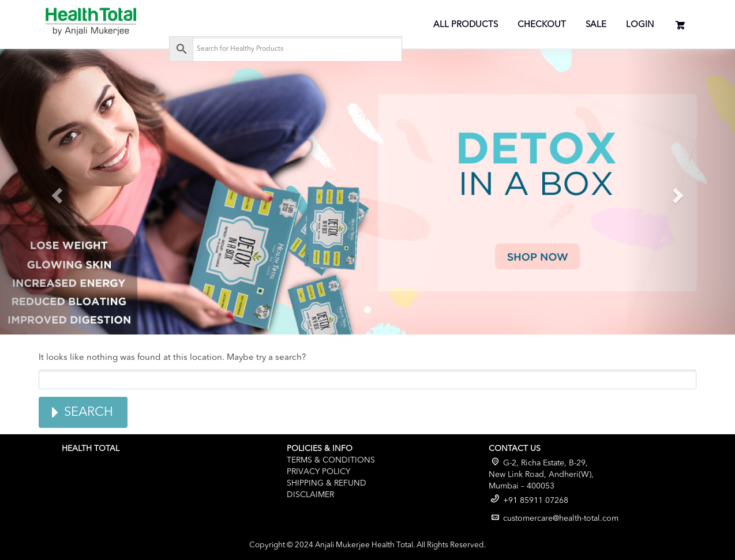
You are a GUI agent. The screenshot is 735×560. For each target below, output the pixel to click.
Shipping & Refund (327, 483)
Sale (596, 25)
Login (640, 25)
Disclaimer (310, 495)
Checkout (542, 25)
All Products (466, 25)
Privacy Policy (318, 472)
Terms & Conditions (331, 460)
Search (89, 412)
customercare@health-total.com (561, 518)
